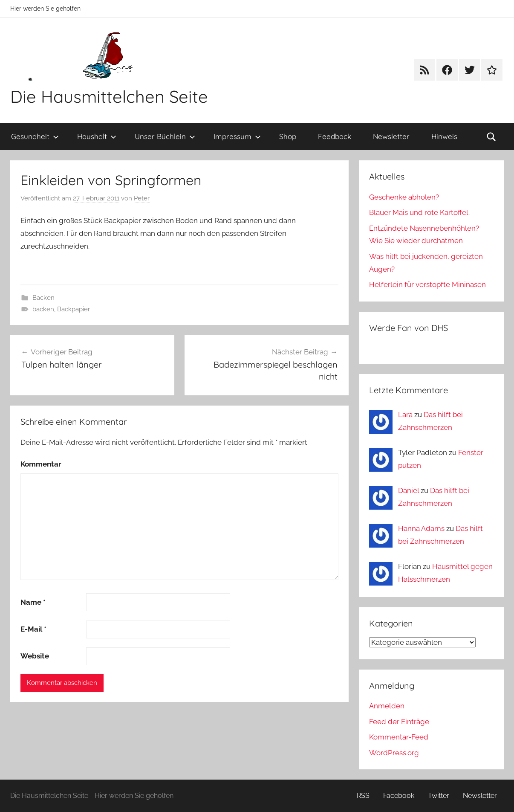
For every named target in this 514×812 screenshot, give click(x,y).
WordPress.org (394, 753)
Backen (43, 298)
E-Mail (33, 629)
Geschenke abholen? (404, 197)
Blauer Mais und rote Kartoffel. (419, 212)
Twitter (439, 796)
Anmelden (387, 706)
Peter (142, 198)
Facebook (399, 796)
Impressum (237, 136)
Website (35, 656)
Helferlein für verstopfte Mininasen (427, 284)
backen (43, 309)
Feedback (335, 136)
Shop (288, 136)
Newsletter (391, 136)
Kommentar (41, 464)
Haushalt (97, 136)
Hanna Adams (421, 528)
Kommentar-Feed (399, 737)
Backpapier (74, 309)
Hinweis (444, 136)
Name (33, 602)
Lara (405, 415)
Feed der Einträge (399, 722)
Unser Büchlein (165, 136)
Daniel (409, 490)
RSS (363, 796)
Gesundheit (35, 136)
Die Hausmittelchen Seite (109, 96)
